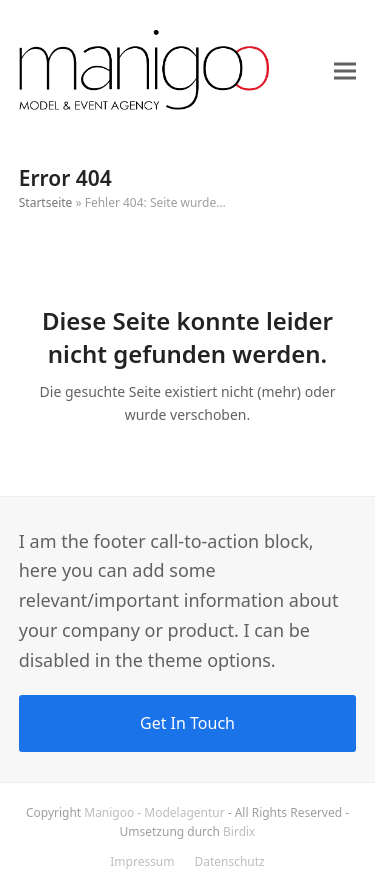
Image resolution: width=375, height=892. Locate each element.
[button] (345, 71)
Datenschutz (229, 861)
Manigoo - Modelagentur (154, 812)
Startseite (46, 202)
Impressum (142, 861)
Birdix (239, 831)
